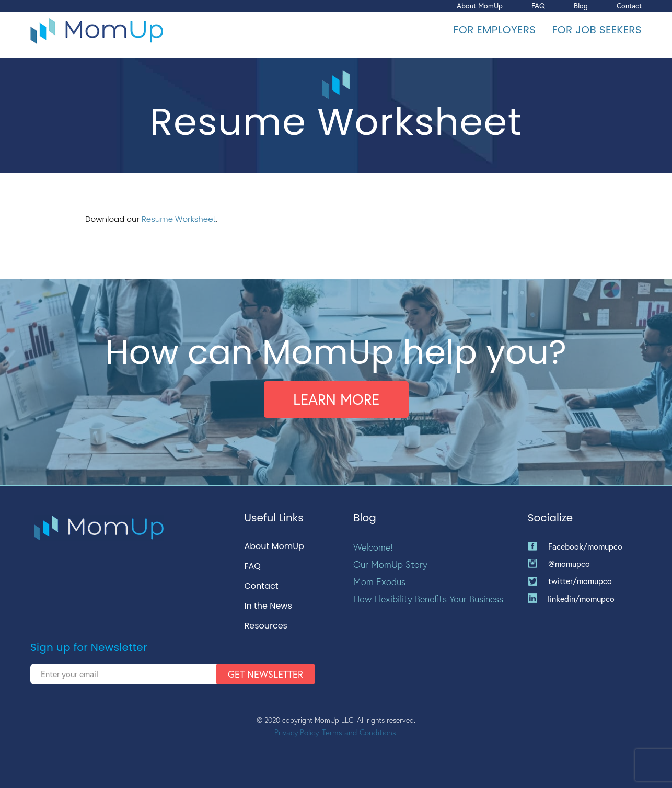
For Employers (495, 30)
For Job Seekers (597, 30)
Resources (266, 626)
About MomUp (480, 5)
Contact (629, 5)
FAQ (538, 5)
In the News (268, 606)
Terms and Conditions (359, 732)
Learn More (336, 399)
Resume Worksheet (179, 219)
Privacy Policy (296, 732)
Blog (581, 5)
